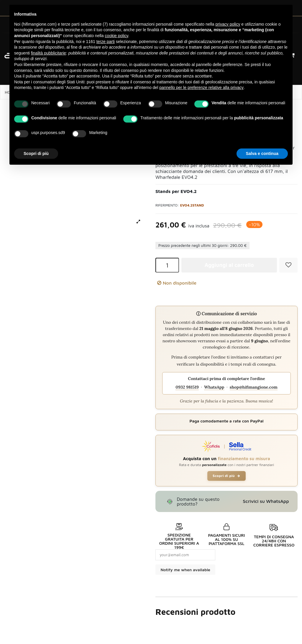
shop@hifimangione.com (254, 387)
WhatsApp (214, 387)
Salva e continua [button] (262, 153)
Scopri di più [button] (36, 153)
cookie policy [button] (116, 36)
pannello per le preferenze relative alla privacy (201, 87)
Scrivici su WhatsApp (266, 501)
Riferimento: (167, 205)
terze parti (106, 42)
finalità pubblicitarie (49, 53)
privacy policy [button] (228, 24)
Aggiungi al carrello (229, 265)
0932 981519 (187, 387)
